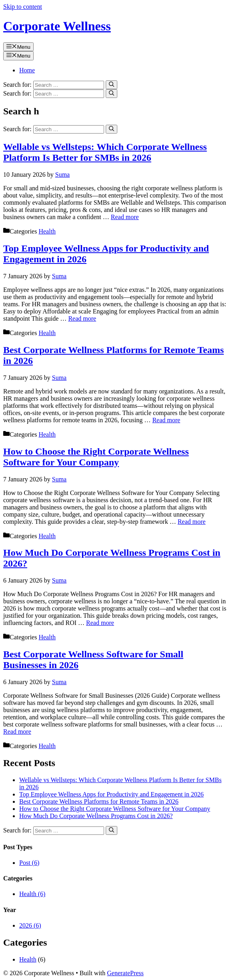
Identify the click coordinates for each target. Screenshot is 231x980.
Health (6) (32, 894)
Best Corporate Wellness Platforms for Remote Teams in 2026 (99, 801)
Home (27, 70)
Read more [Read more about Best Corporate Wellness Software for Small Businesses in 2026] (17, 732)
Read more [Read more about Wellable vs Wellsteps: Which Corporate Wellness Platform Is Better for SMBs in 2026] (125, 217)
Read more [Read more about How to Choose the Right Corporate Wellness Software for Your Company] (192, 522)
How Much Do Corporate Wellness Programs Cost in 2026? (96, 816)
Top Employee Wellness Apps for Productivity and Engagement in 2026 (111, 794)
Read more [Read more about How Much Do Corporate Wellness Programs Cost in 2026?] (100, 623)
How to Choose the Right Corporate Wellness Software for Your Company (96, 457)
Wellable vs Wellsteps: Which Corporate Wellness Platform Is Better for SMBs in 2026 (105, 152)
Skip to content (23, 7)
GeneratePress (125, 973)
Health (47, 231)
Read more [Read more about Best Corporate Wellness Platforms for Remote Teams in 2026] (166, 420)
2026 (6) (30, 925)
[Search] (111, 85)
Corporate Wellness (57, 26)
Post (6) (29, 863)
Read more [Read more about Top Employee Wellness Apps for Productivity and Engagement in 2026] (82, 318)
